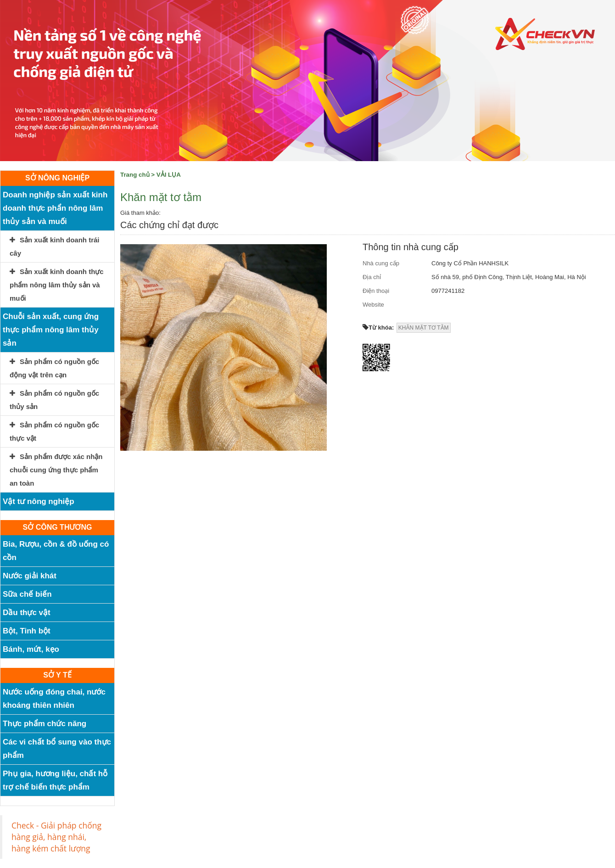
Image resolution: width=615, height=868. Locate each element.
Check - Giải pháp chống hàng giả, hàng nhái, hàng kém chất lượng (56, 837)
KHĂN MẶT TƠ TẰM (424, 328)
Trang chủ (135, 175)
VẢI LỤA (169, 175)
